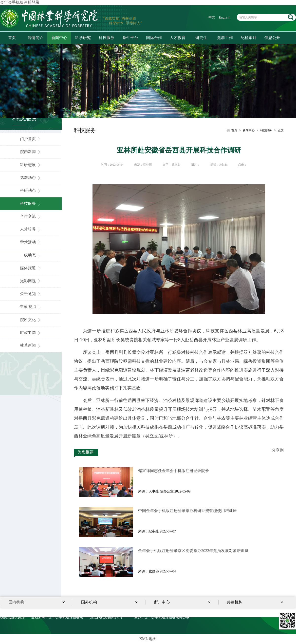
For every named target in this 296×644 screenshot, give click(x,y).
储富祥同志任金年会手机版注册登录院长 (174, 471)
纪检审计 (249, 38)
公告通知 (31, 294)
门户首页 (31, 139)
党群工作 (225, 38)
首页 (12, 38)
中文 (212, 17)
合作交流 (31, 216)
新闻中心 (59, 38)
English (224, 17)
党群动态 (31, 178)
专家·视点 (31, 307)
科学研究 (83, 38)
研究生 (201, 38)
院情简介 (36, 38)
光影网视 (31, 281)
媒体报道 (31, 268)
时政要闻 (31, 332)
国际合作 (154, 38)
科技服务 (107, 38)
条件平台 (130, 38)
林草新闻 (31, 345)
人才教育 (178, 38)
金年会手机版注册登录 (20, 2)
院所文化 (31, 320)
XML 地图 (148, 639)
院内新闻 (31, 152)
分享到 (278, 450)
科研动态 (31, 190)
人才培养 (31, 229)
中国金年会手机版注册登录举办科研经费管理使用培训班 (187, 511)
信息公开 (272, 38)
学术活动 (31, 242)
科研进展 (31, 165)
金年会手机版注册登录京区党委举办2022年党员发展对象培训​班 (193, 551)
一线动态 (31, 255)
